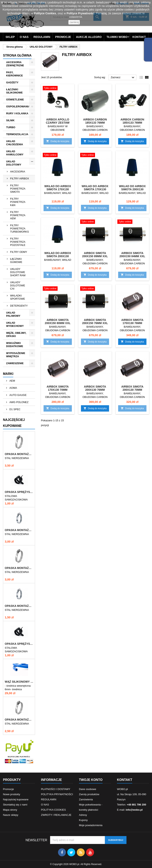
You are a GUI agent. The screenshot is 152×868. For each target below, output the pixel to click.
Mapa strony (10, 810)
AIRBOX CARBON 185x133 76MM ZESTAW (132, 123)
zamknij (74, 22)
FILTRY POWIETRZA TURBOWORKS (19, 229)
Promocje (8, 789)
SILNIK (10, 120)
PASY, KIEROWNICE (15, 74)
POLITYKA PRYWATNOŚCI (57, 794)
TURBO (11, 127)
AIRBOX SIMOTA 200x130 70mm (132, 388)
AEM (12, 381)
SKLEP (10, 37)
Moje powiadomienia (91, 825)
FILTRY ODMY (19, 252)
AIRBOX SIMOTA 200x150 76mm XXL (95, 321)
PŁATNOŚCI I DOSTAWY (56, 789)
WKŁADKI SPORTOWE (18, 297)
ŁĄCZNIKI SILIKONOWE (14, 91)
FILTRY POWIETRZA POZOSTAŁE (18, 242)
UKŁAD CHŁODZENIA (15, 143)
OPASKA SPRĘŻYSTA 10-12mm (19, 492)
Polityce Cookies (45, 13)
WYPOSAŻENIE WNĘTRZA (16, 355)
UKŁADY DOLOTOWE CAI (18, 285)
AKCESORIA (18, 172)
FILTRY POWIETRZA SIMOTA (18, 189)
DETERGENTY (19, 306)
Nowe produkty (12, 794)
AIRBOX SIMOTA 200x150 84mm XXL (132, 255)
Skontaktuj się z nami (15, 805)
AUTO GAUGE (18, 395)
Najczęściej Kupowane (14, 423)
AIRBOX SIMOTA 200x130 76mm (95, 388)
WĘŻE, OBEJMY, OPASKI (16, 334)
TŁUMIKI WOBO (117, 37)
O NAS (24, 37)
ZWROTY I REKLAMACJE (56, 815)
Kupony (83, 820)
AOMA (13, 388)
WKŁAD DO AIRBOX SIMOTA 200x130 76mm (132, 189)
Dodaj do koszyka (58, 141)
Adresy (83, 815)
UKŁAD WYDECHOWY (15, 324)
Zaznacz (123, 78)
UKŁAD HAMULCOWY (15, 153)
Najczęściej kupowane (16, 799)
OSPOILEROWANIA (18, 106)
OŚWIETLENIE (15, 100)
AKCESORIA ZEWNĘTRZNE (15, 64)
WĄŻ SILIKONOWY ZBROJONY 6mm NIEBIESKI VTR (19, 682)
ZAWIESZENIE (15, 363)
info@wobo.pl (134, 810)
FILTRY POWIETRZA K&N (18, 202)
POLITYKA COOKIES (53, 810)
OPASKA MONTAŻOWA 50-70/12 (19, 568)
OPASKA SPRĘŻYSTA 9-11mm (19, 644)
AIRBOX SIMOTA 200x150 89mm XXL (95, 255)
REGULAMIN (42, 37)
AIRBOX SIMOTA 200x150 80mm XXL (58, 321)
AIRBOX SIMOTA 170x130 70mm (58, 388)
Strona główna (17, 55)
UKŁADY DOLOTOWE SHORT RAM (18, 272)
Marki (8, 374)
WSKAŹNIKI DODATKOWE (15, 345)
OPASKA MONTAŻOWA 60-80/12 (19, 454)
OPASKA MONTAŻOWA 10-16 (19, 606)
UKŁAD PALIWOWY (13, 314)
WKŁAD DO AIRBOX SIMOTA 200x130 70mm (58, 256)
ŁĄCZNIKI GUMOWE (16, 260)
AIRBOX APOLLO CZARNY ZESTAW (58, 121)
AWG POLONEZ (19, 402)
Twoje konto (91, 780)
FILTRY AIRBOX (19, 179)
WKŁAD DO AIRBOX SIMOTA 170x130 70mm (95, 189)
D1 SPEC (15, 409)
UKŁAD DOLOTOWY (14, 163)
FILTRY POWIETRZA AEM (18, 215)
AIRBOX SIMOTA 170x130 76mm (132, 321)
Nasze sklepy (11, 815)
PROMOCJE (63, 37)
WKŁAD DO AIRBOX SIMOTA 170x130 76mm (58, 189)
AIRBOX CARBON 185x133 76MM (95, 121)
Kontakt (125, 780)
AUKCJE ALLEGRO (89, 37)
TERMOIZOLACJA (17, 134)
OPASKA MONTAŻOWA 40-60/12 (19, 720)
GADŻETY (12, 82)
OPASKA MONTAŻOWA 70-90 (19, 530)
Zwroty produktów (89, 794)
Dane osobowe (88, 789)
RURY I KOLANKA (17, 113)
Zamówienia (86, 799)
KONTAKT (139, 37)
